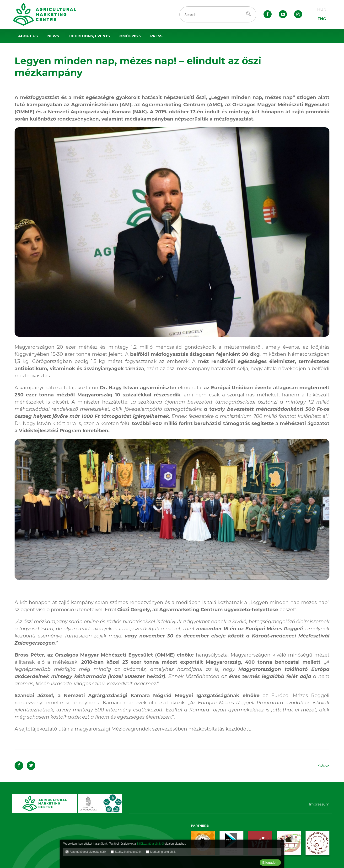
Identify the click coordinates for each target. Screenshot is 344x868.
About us (28, 36)
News (53, 36)
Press (156, 36)
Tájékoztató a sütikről (150, 844)
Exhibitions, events (89, 36)
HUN (322, 9)
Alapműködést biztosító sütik (88, 852)
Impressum (319, 804)
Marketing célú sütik (163, 852)
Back (323, 765)
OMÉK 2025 (130, 36)
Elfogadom (270, 863)
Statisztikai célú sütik (128, 852)
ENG (322, 19)
